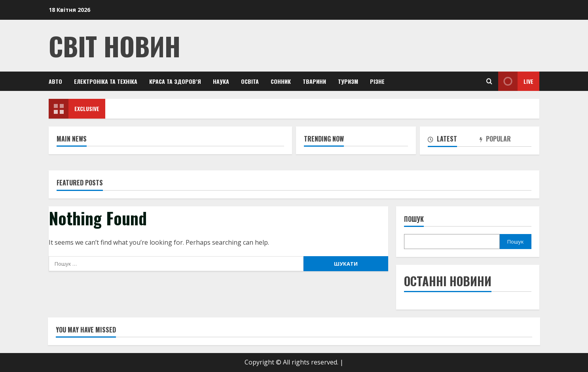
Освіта (250, 81)
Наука (221, 81)
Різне (377, 81)
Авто (55, 81)
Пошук (414, 219)
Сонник (281, 81)
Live (516, 81)
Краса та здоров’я (175, 81)
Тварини (314, 81)
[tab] (454, 140)
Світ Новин (115, 46)
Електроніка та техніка (106, 81)
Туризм (348, 81)
